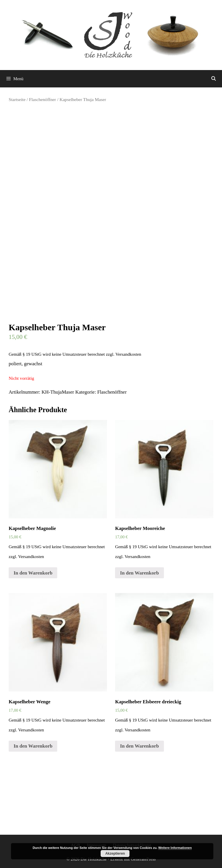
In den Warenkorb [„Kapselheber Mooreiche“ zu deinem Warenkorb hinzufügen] (139, 573)
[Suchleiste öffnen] (213, 79)
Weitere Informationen (175, 848)
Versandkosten (128, 354)
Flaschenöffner (42, 99)
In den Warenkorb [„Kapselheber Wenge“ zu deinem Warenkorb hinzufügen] (33, 746)
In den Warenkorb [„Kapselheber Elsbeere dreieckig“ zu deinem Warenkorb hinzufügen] (139, 746)
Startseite (17, 99)
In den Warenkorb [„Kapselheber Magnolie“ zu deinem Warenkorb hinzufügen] (33, 573)
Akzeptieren (115, 854)
